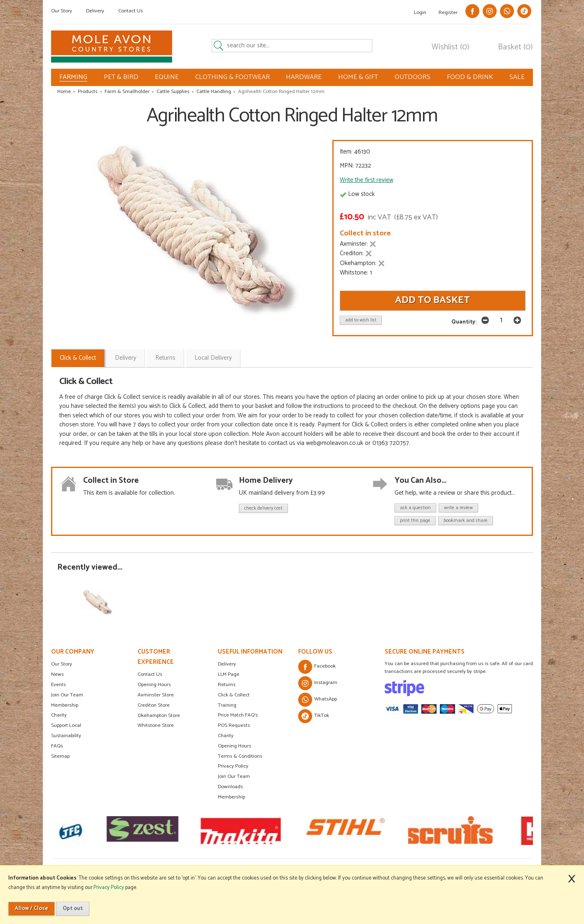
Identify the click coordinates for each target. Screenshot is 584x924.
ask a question (415, 508)
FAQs (57, 746)
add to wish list (361, 320)
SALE (517, 77)
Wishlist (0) (451, 47)
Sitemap (60, 756)
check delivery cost (263, 508)
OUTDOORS (412, 77)
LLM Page (229, 674)
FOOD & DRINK (470, 77)
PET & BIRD (121, 77)
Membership (65, 705)
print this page (415, 520)
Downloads (230, 787)
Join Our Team (67, 695)
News (57, 674)
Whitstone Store (156, 725)
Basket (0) (515, 47)
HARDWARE (304, 77)
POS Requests (234, 725)
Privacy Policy (233, 766)
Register (448, 13)
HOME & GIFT (358, 77)
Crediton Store (154, 705)
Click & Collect (78, 358)
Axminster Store (156, 695)
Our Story (62, 11)
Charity (59, 715)
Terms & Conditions (240, 756)
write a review (458, 508)
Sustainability (66, 736)
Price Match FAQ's (238, 715)
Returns (165, 358)
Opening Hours (154, 685)
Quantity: (464, 322)
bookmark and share (466, 520)
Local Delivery (213, 358)
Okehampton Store (159, 716)
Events (58, 685)
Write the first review (367, 180)
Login (420, 13)
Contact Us (131, 11)
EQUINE (167, 77)
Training (227, 705)
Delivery (95, 11)
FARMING (73, 77)
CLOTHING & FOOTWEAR (232, 77)
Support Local (66, 725)
